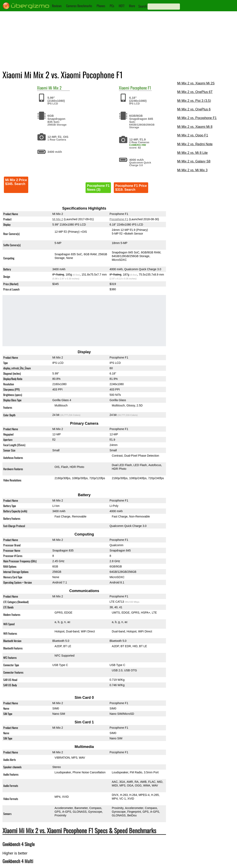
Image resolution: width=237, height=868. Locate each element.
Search (143, 6)
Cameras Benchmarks (79, 6)
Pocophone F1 (141, 88)
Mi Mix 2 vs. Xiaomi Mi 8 (195, 127)
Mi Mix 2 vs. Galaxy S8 (194, 161)
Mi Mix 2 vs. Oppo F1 (192, 135)
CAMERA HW (138, 145)
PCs (112, 6)
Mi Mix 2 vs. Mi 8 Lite (192, 153)
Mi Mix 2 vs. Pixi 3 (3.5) (194, 101)
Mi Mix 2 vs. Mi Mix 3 (192, 170)
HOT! (122, 6)
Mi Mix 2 (55, 88)
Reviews (57, 6)
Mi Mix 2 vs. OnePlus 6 (194, 109)
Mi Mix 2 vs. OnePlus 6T (195, 92)
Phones (101, 6)
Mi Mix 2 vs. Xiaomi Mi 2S (196, 83)
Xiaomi (42, 88)
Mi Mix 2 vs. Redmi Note (195, 144)
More (132, 6)
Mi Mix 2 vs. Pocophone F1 (197, 118)
